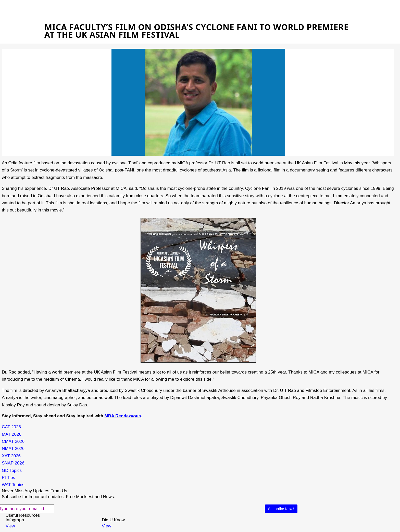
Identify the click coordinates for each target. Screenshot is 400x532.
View (10, 526)
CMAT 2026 (13, 441)
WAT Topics (13, 485)
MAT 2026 (12, 434)
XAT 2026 (11, 456)
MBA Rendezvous (123, 416)
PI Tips (8, 478)
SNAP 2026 (13, 463)
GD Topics (12, 470)
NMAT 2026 (13, 449)
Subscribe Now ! (281, 509)
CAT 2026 (11, 427)
